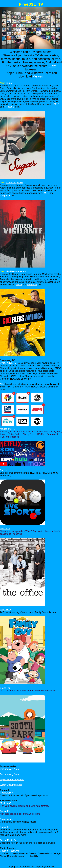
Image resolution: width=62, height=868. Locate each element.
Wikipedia (9, 107)
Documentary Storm (10, 774)
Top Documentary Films (12, 780)
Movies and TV (8, 429)
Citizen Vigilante (15, 182)
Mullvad (38, 76)
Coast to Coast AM (9, 851)
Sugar (9, 83)
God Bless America (16, 271)
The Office (5, 529)
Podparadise (6, 793)
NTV (2, 384)
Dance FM (5, 811)
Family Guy (6, 610)
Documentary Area (9, 769)
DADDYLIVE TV (8, 363)
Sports (3, 470)
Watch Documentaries (11, 785)
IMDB (56, 104)
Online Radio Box (9, 840)
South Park (6, 688)
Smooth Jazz (7, 819)
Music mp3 (5, 803)
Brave (52, 66)
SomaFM (5, 827)
